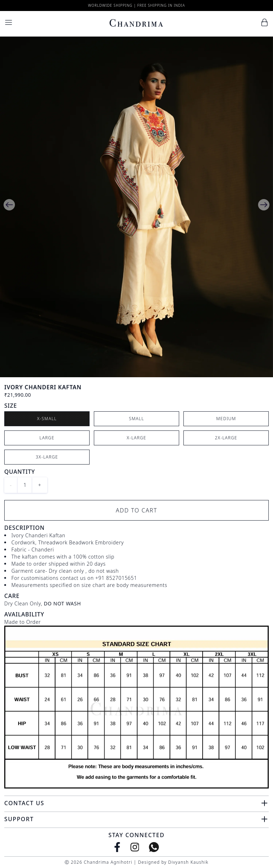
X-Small (47, 419)
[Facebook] (117, 847)
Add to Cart (137, 510)
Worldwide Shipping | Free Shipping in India (136, 5)
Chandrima (136, 23)
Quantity (20, 472)
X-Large (137, 438)
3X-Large (47, 457)
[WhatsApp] (154, 847)
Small (137, 419)
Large (47, 438)
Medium (226, 419)
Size (11, 406)
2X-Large (226, 438)
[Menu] (9, 22)
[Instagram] (135, 847)
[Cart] (264, 22)
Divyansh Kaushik (188, 862)
